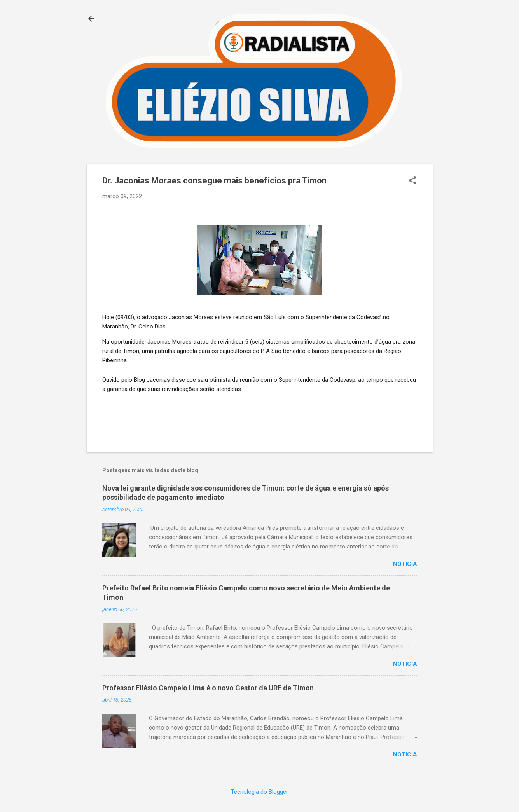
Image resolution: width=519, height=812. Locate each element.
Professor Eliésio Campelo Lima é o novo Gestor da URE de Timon (208, 688)
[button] (412, 181)
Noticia (405, 564)
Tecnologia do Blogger (259, 792)
